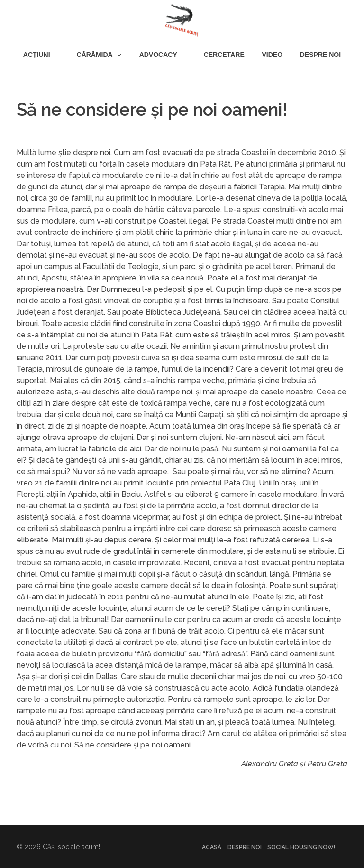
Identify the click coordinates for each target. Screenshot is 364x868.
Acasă (212, 847)
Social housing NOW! (301, 847)
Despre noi (245, 847)
